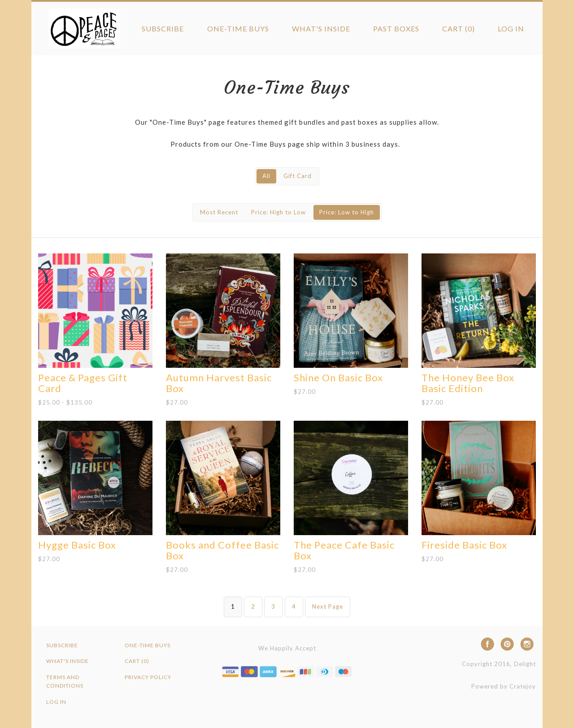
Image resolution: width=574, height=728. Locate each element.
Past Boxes (396, 28)
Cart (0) (459, 28)
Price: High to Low (278, 212)
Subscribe (163, 28)
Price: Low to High (347, 212)
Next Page (328, 606)
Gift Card (298, 176)
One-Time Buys (238, 28)
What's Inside (321, 28)
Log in (511, 28)
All (266, 176)
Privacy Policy (148, 677)
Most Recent (219, 212)
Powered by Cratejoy (504, 686)
